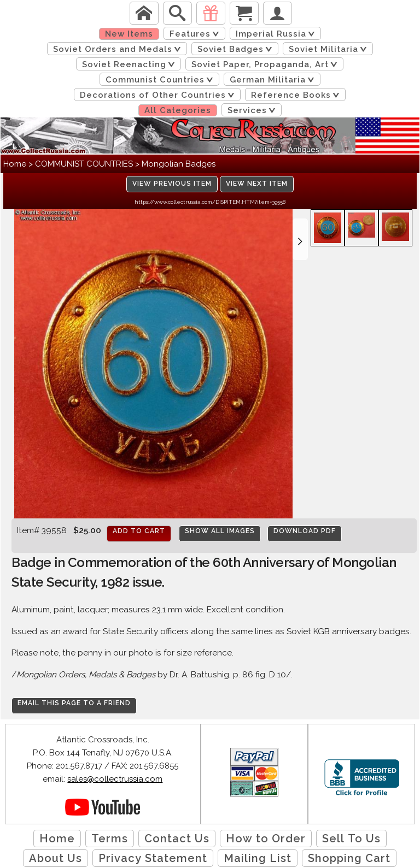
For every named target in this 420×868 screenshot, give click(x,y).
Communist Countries (161, 80)
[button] (300, 239)
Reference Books (297, 95)
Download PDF (305, 531)
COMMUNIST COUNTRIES (84, 164)
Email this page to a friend (74, 703)
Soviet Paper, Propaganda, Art (266, 64)
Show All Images (220, 531)
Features (196, 34)
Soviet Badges (237, 49)
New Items (129, 34)
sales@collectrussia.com (115, 779)
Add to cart (139, 531)
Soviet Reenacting (130, 64)
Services (253, 110)
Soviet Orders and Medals (119, 49)
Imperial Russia (277, 34)
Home (15, 164)
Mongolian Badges (179, 164)
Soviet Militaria (330, 49)
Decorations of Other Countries (159, 95)
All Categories (178, 110)
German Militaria (274, 80)
